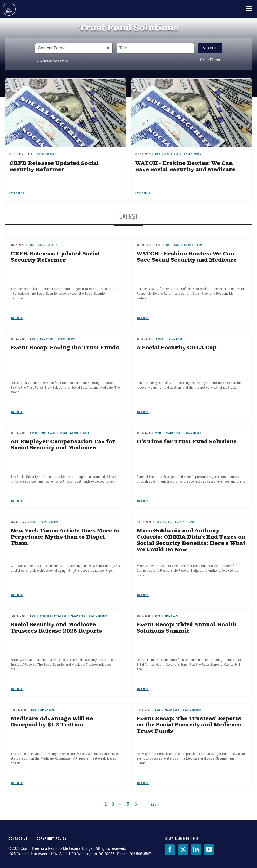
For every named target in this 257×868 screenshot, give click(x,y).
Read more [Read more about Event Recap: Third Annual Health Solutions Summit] (143, 689)
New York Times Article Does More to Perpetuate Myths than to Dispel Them (65, 537)
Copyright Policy (52, 839)
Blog (33, 522)
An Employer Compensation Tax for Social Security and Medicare (63, 445)
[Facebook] (170, 850)
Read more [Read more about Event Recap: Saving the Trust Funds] (17, 412)
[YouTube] (209, 850)
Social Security (69, 433)
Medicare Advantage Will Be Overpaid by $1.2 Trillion (52, 722)
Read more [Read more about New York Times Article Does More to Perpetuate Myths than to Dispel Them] (17, 595)
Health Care (49, 433)
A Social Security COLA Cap (177, 348)
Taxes (86, 433)
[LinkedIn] (196, 850)
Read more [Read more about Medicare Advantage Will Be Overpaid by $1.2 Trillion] (17, 783)
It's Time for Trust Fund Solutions (187, 442)
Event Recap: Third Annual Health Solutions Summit (187, 628)
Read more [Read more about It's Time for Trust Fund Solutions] (143, 501)
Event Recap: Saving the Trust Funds (65, 348)
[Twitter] (183, 850)
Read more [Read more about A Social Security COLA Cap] (143, 412)
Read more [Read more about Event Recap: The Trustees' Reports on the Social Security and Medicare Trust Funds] (143, 783)
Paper (34, 433)
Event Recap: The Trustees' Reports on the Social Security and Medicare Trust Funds (189, 725)
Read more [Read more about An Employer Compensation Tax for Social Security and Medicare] (17, 501)
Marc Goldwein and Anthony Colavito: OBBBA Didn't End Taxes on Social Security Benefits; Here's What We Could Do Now (191, 540)
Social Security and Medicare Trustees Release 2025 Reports (56, 628)
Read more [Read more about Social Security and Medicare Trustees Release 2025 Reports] (17, 689)
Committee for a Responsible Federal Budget (9, 9)
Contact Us (18, 839)
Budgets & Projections (53, 616)
